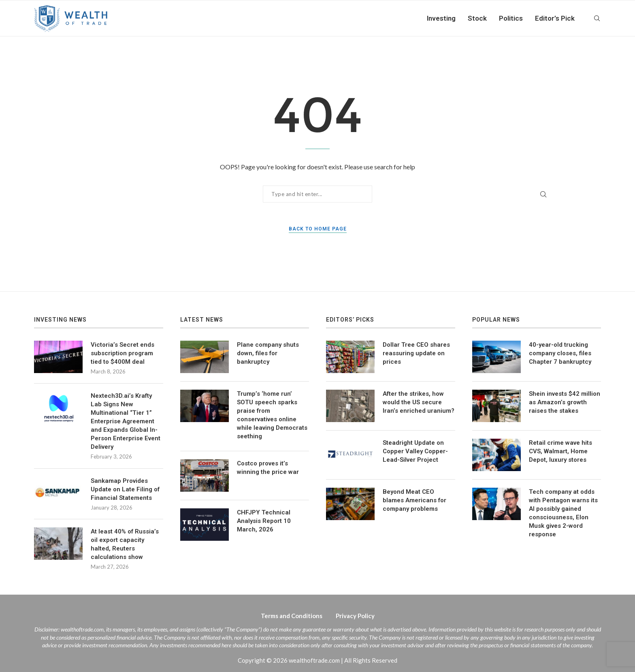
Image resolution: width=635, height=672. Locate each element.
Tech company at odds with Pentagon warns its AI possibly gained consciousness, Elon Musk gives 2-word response (563, 513)
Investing (441, 18)
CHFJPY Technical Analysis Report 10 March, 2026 (264, 521)
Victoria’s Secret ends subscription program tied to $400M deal (123, 353)
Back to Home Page (318, 229)
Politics (511, 18)
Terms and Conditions (292, 616)
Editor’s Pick (555, 18)
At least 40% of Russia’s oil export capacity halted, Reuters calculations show (125, 544)
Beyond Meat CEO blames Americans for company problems (414, 500)
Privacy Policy (355, 616)
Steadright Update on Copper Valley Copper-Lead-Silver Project (415, 451)
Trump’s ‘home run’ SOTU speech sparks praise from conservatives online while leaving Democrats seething (272, 415)
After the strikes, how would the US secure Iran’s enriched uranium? (419, 402)
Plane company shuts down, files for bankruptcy (268, 353)
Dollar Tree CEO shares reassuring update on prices (416, 353)
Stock (477, 18)
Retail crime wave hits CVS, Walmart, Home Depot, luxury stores (560, 451)
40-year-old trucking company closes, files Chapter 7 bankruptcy (560, 353)
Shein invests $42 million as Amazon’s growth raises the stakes (565, 402)
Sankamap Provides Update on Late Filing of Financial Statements (125, 489)
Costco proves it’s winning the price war (268, 468)
